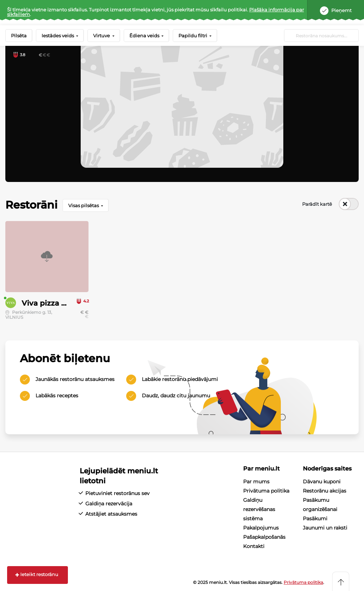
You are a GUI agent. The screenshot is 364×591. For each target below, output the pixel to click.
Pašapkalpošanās (264, 537)
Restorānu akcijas (325, 491)
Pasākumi (315, 519)
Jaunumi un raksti (325, 528)
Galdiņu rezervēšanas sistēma (259, 509)
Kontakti (254, 546)
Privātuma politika (266, 491)
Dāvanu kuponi (322, 482)
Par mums (256, 482)
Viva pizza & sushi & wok (67, 303)
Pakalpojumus (261, 528)
